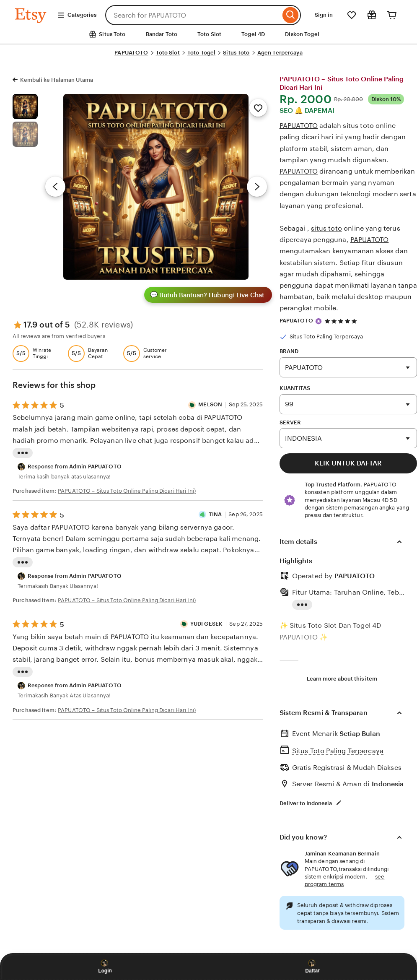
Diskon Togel (302, 34)
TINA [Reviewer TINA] (215, 514)
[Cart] (392, 15)
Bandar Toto (162, 34)
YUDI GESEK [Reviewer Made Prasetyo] (206, 624)
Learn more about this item (342, 679)
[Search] (291, 15)
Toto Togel (201, 53)
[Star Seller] (319, 321)
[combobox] (193, 15)
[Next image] (257, 187)
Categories (77, 15)
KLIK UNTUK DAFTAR (348, 463)
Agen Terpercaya (280, 53)
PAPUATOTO (131, 53)
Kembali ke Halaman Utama (57, 80)
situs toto (326, 228)
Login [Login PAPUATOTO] (105, 967)
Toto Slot (209, 34)
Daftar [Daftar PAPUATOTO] (312, 967)
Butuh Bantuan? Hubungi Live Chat (207, 295)
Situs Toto (236, 53)
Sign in (324, 15)
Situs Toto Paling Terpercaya (338, 751)
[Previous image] (55, 187)
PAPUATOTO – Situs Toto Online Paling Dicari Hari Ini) (127, 491)
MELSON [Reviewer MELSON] (210, 404)
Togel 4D (253, 34)
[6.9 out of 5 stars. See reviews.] (342, 321)
